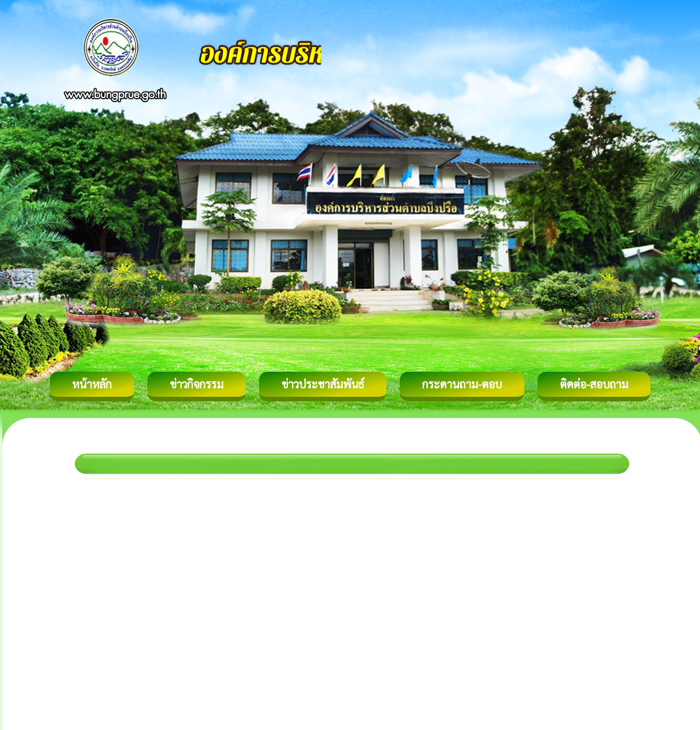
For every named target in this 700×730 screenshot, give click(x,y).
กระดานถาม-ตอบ (462, 384)
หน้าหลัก (92, 384)
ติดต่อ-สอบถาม (594, 384)
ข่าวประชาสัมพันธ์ (323, 384)
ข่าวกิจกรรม (196, 384)
